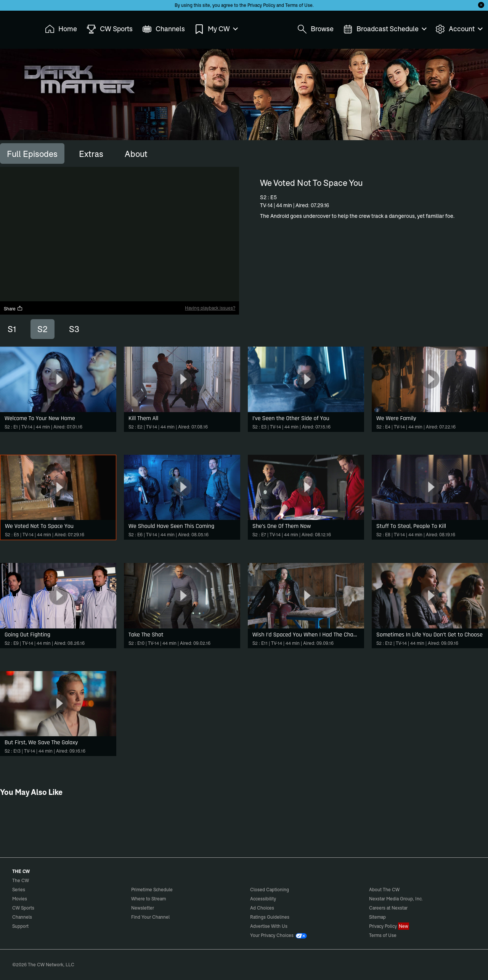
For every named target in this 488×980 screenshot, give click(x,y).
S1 (12, 329)
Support (20, 926)
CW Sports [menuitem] (110, 29)
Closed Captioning (270, 890)
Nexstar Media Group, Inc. (396, 899)
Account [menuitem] (459, 29)
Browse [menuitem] (315, 29)
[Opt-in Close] (481, 5)
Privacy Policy (261, 5)
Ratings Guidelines (270, 917)
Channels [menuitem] (164, 29)
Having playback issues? (210, 308)
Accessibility (263, 899)
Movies (20, 899)
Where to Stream (148, 899)
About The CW (384, 890)
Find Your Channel (150, 917)
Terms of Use (299, 5)
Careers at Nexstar (388, 908)
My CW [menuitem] (216, 29)
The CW (16, 27)
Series (19, 890)
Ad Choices (262, 908)
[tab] (32, 153)
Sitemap (377, 917)
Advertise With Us (269, 926)
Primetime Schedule (152, 890)
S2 (43, 329)
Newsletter (143, 908)
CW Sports (23, 908)
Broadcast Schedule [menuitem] (384, 29)
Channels (22, 917)
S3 (74, 329)
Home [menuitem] (61, 29)
